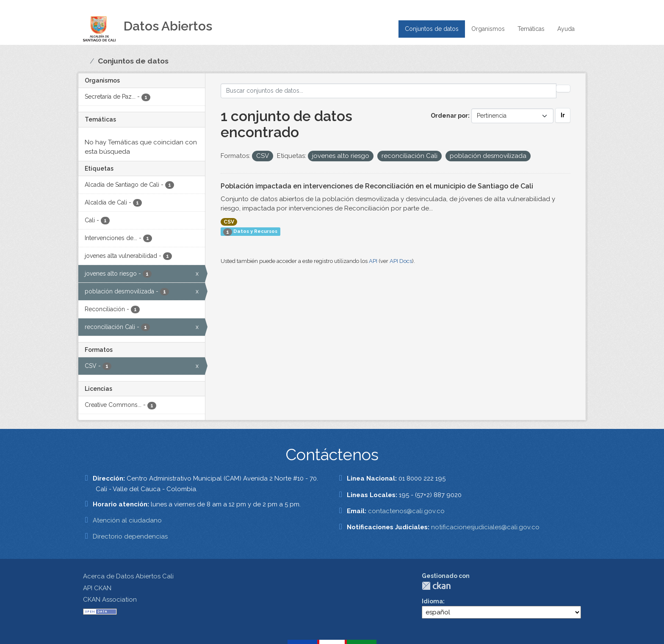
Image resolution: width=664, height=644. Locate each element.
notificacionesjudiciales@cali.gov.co (485, 527)
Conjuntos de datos (432, 29)
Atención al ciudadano (127, 520)
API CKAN (97, 588)
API (373, 261)
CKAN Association (110, 600)
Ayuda (566, 29)
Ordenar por (449, 116)
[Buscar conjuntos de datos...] (389, 91)
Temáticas (531, 29)
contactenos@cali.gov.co (406, 511)
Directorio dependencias (130, 536)
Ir (563, 115)
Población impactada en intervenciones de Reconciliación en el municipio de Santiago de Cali (377, 186)
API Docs (401, 261)
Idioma (432, 601)
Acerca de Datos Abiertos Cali (128, 576)
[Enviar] (563, 88)
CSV (229, 222)
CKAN (436, 586)
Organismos (488, 29)
